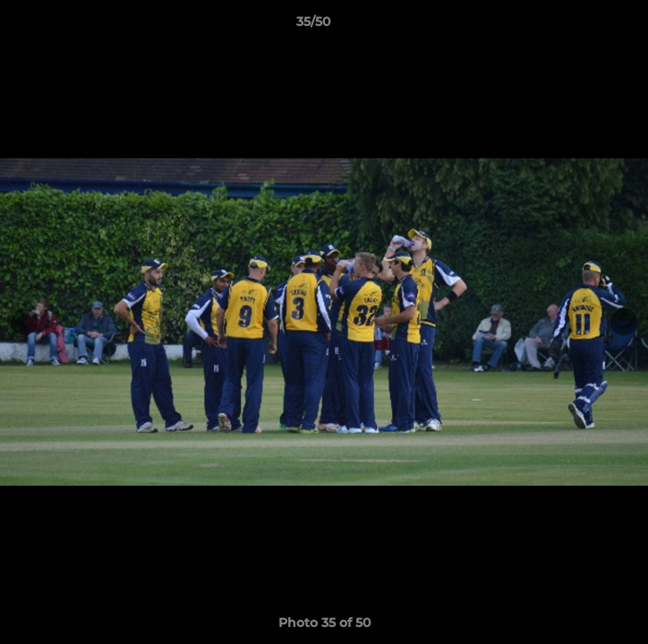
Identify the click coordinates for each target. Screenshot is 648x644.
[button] (584, 26)
